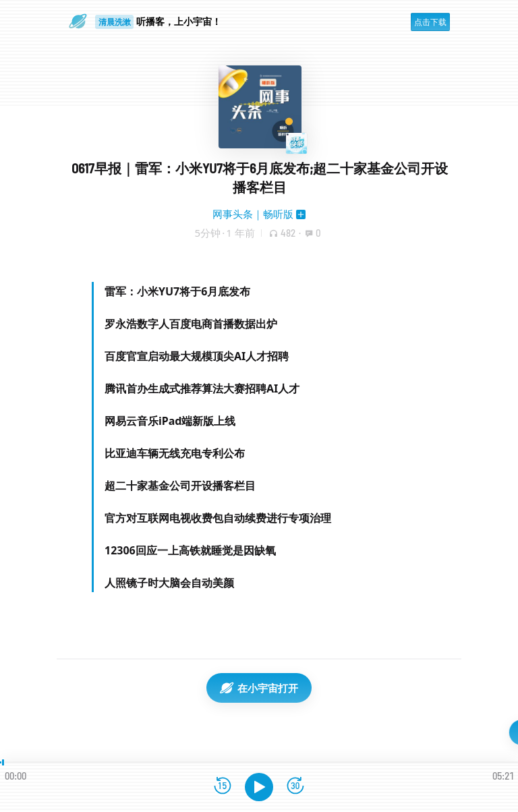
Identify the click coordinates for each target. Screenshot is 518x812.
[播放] (259, 787)
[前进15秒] (295, 787)
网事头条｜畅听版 (253, 214)
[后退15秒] (223, 787)
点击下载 (430, 22)
